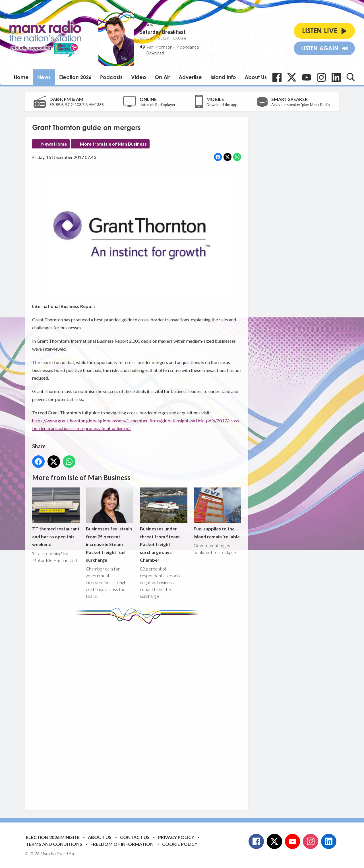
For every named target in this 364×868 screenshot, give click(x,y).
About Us (256, 77)
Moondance (187, 47)
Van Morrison (159, 47)
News (44, 77)
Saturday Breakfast (163, 32)
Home (21, 77)
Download (155, 53)
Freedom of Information (122, 844)
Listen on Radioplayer (158, 105)
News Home (54, 144)
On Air (162, 77)
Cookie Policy (180, 844)
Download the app (222, 105)
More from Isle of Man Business (113, 144)
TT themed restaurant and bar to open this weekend (56, 517)
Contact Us (135, 837)
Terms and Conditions (54, 844)
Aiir (72, 853)
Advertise (190, 77)
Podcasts (111, 77)
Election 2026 (75, 77)
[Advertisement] (139, 712)
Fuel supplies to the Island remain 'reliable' (217, 513)
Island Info (223, 77)
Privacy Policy (176, 837)
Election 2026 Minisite (53, 837)
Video (139, 77)
